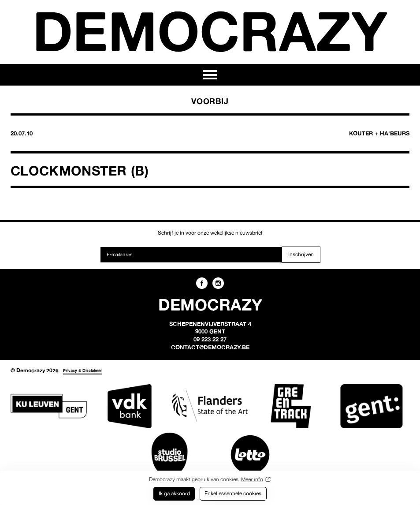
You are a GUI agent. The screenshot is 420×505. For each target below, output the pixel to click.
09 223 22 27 (210, 339)
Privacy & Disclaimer (83, 370)
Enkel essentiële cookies (233, 493)
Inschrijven (301, 254)
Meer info (252, 479)
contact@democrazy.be (210, 347)
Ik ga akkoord (174, 493)
